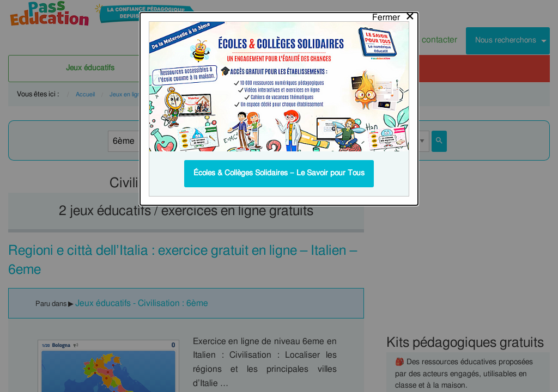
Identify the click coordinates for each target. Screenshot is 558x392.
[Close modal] (394, 15)
